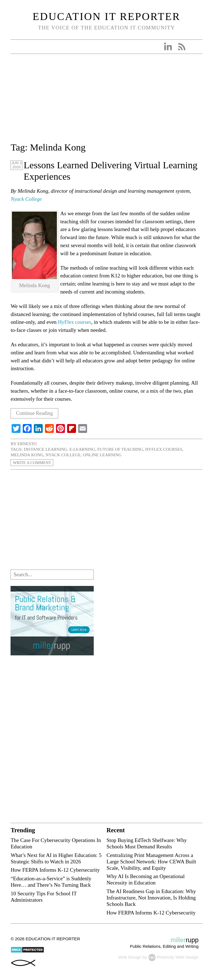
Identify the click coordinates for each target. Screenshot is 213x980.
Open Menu (17, 47)
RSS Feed (182, 47)
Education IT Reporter (107, 16)
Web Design (130, 957)
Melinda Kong (27, 455)
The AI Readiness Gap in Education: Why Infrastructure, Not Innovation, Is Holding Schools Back (151, 898)
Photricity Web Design (178, 957)
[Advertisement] (106, 101)
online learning (102, 455)
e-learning (82, 449)
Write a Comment (33, 463)
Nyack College (26, 199)
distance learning (45, 449)
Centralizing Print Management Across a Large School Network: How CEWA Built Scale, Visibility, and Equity (151, 862)
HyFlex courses (75, 322)
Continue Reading (36, 413)
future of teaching (120, 449)
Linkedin (168, 47)
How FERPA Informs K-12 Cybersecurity (55, 870)
